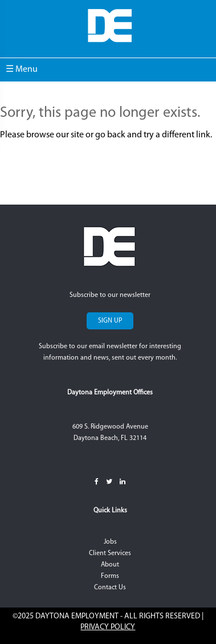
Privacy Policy (108, 627)
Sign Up (110, 321)
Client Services (110, 553)
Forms (110, 576)
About (110, 565)
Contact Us (110, 588)
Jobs (110, 542)
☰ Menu (22, 70)
